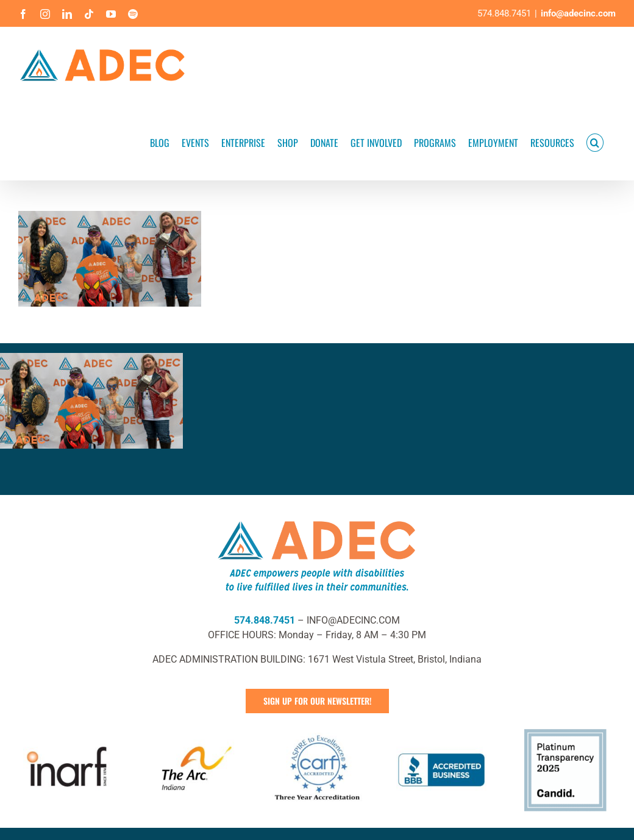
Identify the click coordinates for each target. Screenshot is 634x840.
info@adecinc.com (578, 13)
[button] (595, 142)
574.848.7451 (265, 620)
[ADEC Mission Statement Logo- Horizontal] (317, 518)
